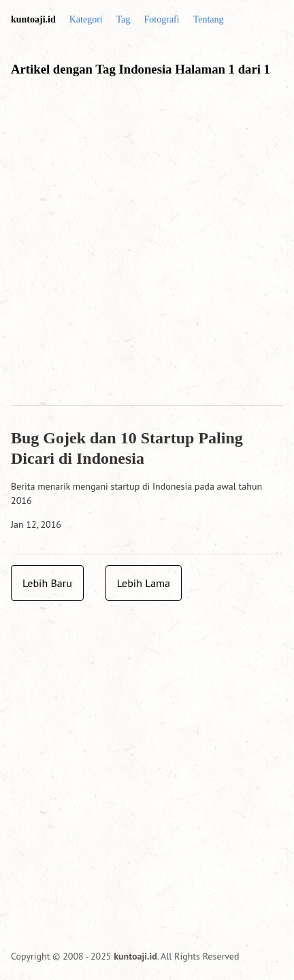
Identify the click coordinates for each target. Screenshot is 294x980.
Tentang (209, 19)
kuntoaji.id (33, 19)
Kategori (86, 19)
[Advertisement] (147, 247)
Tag (124, 19)
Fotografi (162, 19)
